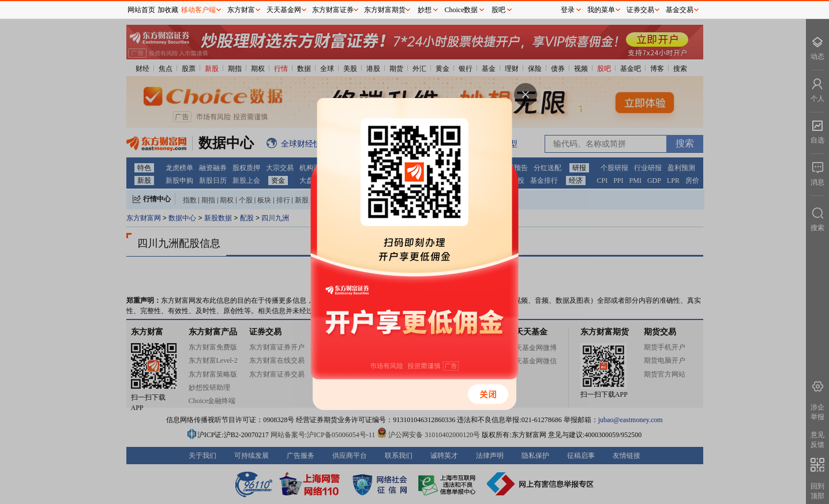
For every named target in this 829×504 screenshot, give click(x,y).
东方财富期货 (385, 10)
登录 (568, 10)
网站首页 (141, 10)
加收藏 (168, 10)
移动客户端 (198, 10)
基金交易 (680, 10)
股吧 (498, 10)
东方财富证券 (333, 10)
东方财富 (241, 10)
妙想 (425, 10)
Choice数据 (462, 10)
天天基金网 (284, 10)
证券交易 (640, 10)
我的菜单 (601, 10)
